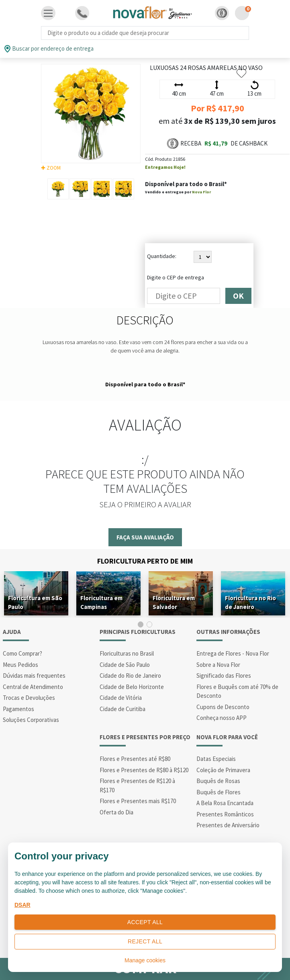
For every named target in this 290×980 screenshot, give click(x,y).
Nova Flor (201, 192)
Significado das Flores (224, 676)
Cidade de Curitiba (123, 709)
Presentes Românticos (225, 814)
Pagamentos (18, 709)
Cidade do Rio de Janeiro (130, 676)
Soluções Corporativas (31, 720)
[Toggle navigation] (48, 13)
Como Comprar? (22, 653)
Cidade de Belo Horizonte (132, 687)
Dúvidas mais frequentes (34, 676)
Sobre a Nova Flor (218, 665)
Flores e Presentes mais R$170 (138, 801)
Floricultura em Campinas (101, 602)
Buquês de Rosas (218, 781)
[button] (222, 13)
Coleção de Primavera (223, 770)
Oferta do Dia (116, 812)
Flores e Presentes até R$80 (135, 759)
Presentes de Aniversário (228, 825)
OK (238, 296)
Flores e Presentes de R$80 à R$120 (144, 770)
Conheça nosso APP (222, 718)
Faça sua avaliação (145, 537)
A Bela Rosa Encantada (225, 803)
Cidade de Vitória (121, 698)
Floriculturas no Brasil (127, 653)
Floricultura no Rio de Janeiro (250, 602)
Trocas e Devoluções (29, 698)
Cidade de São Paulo (125, 665)
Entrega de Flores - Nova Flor (233, 653)
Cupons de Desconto (223, 707)
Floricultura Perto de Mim (145, 561)
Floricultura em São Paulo (35, 602)
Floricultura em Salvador (174, 602)
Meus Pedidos (20, 665)
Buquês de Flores (219, 792)
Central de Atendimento (33, 687)
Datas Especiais (216, 759)
